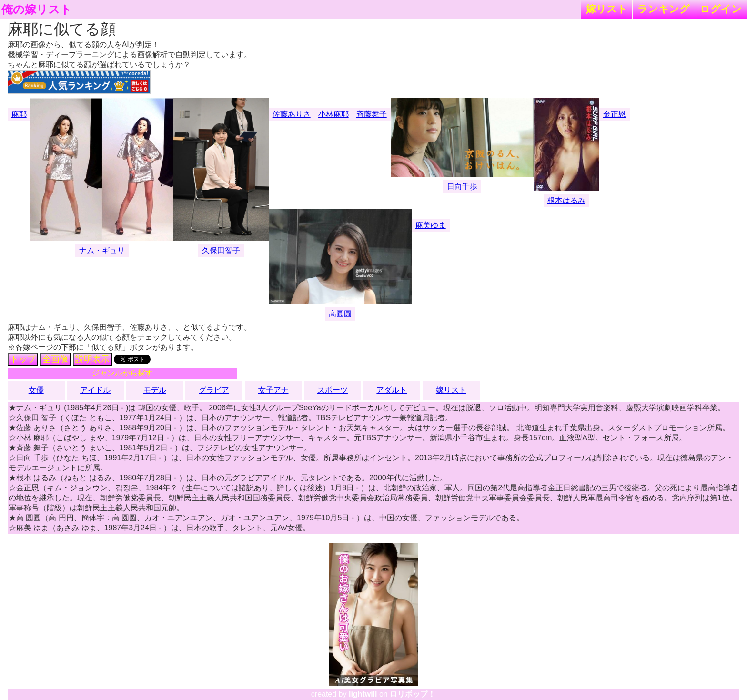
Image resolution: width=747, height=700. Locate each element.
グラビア (214, 390)
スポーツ (333, 390)
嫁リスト (607, 9)
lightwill (363, 694)
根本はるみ (566, 200)
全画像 (55, 359)
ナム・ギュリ (102, 250)
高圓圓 (340, 314)
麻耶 (19, 114)
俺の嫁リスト (37, 10)
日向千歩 (462, 187)
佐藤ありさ (292, 114)
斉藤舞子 (372, 114)
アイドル (95, 390)
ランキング (664, 9)
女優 (36, 390)
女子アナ (273, 390)
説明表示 (92, 359)
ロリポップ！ (413, 694)
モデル (155, 390)
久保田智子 (221, 250)
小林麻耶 (333, 114)
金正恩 (615, 114)
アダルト (392, 390)
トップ (23, 359)
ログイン (721, 9)
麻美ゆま (431, 225)
